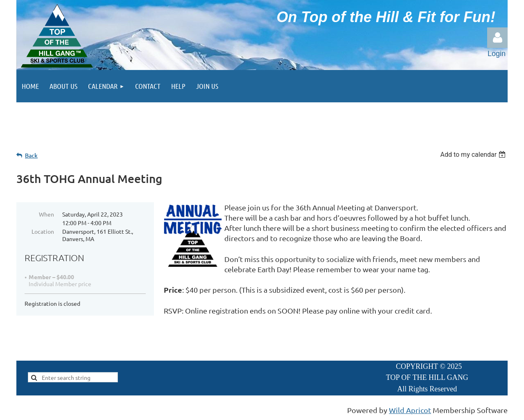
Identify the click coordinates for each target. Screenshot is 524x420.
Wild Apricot (410, 410)
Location (43, 231)
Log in (497, 38)
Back (31, 155)
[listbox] (474, 155)
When (46, 214)
